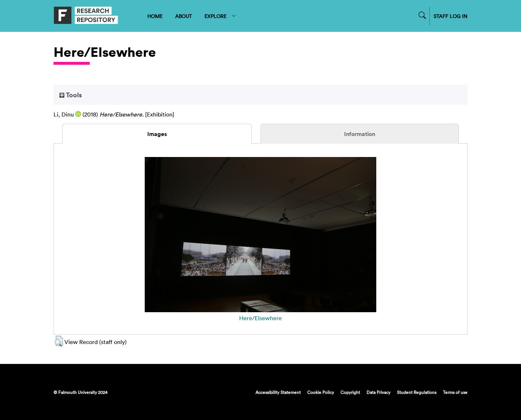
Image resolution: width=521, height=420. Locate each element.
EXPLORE (221, 16)
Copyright (350, 392)
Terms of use (455, 392)
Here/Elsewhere (260, 318)
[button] (59, 341)
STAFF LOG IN (450, 16)
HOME (155, 16)
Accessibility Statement (278, 392)
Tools (71, 95)
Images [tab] (157, 134)
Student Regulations (417, 392)
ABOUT (183, 16)
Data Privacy (378, 392)
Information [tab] (360, 134)
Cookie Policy (321, 392)
